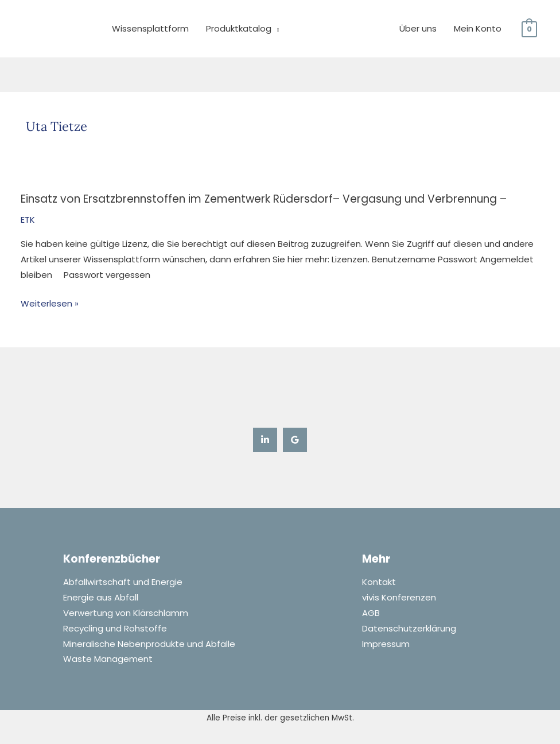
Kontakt (379, 582)
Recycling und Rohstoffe (115, 629)
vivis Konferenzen (399, 598)
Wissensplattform (150, 28)
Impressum (386, 644)
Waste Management (108, 660)
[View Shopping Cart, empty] (529, 28)
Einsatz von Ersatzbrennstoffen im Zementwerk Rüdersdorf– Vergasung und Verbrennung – (264, 199)
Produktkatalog (239, 28)
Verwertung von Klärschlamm (126, 613)
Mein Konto (478, 28)
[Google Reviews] (295, 439)
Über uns (418, 28)
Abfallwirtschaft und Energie (123, 582)
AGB (371, 613)
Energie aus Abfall (101, 598)
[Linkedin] (265, 439)
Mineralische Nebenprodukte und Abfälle (149, 644)
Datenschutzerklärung (409, 629)
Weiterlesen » (50, 303)
